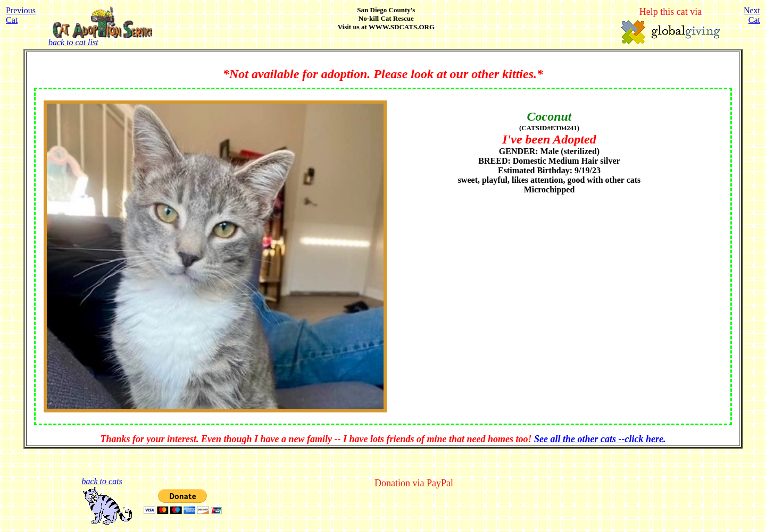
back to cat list (100, 39)
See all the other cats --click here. (600, 439)
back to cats (102, 481)
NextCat (752, 15)
